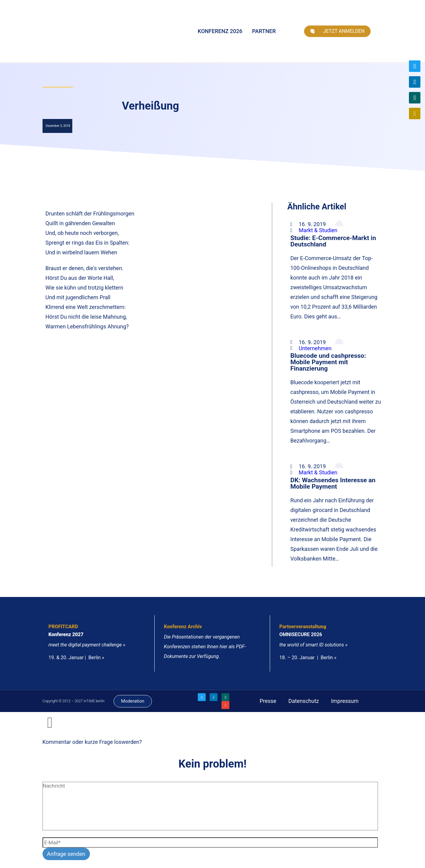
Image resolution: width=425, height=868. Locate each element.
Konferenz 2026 (220, 31)
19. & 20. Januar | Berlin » (76, 658)
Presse (268, 701)
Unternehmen (315, 348)
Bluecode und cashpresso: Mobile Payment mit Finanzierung (328, 362)
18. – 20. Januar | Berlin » (308, 658)
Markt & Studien (318, 230)
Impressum (345, 701)
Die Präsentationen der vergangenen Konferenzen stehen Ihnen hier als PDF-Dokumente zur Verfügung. (205, 647)
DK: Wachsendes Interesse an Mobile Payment (333, 483)
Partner (264, 31)
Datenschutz (303, 701)
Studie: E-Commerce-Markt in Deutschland (333, 241)
